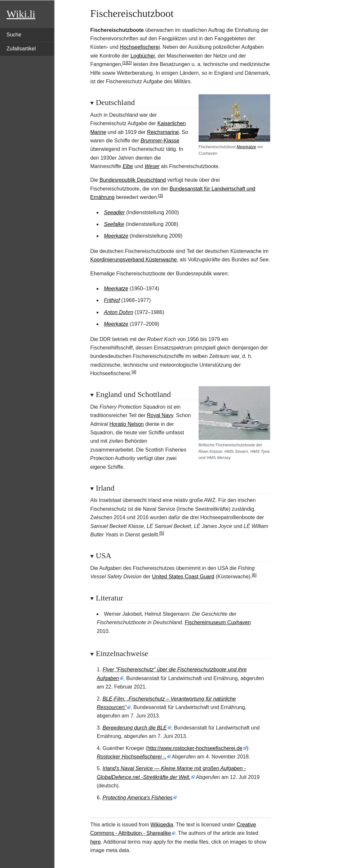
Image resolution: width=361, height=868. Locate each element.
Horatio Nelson (127, 424)
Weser (152, 166)
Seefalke (114, 224)
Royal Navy (160, 415)
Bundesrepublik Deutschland (133, 180)
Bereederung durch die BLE (135, 728)
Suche (14, 35)
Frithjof (112, 300)
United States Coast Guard (183, 577)
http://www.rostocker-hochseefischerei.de (195, 748)
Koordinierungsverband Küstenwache (133, 260)
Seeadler (114, 212)
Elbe (128, 166)
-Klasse (160, 141)
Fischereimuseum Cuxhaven (218, 622)
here (95, 842)
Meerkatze (246, 147)
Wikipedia (162, 825)
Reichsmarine (163, 132)
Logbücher (143, 56)
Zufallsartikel (21, 49)
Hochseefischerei (140, 47)
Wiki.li (21, 14)
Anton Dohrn (118, 312)
